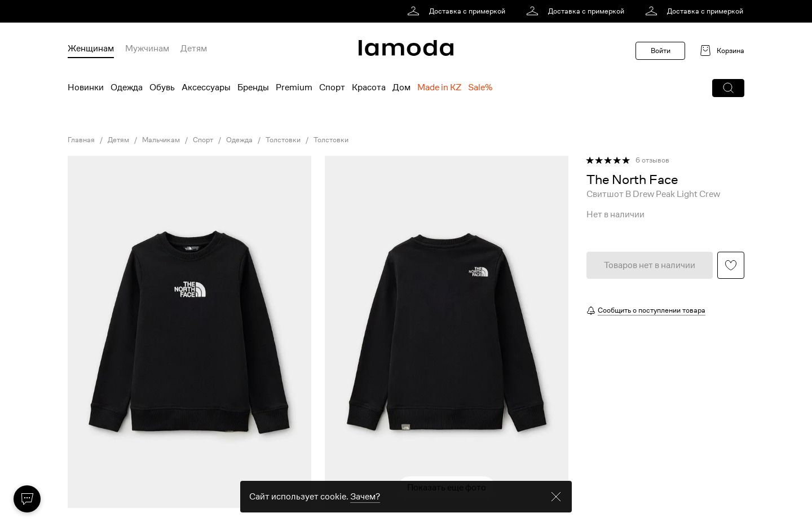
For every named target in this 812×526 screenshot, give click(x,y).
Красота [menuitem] (369, 87)
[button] (728, 88)
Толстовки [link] (283, 140)
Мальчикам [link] (161, 140)
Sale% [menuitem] (480, 87)
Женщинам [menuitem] (91, 49)
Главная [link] (81, 140)
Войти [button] (661, 51)
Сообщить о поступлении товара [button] (652, 310)
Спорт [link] (203, 140)
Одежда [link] (239, 140)
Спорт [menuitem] (332, 87)
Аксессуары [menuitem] (206, 87)
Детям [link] (118, 140)
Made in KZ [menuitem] (439, 87)
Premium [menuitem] (294, 87)
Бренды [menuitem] (253, 87)
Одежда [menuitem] (127, 87)
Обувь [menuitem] (162, 87)
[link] (458, 11)
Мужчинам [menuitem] (147, 49)
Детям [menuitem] (194, 49)
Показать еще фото (447, 488)
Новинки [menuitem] (86, 87)
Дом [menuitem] (401, 87)
